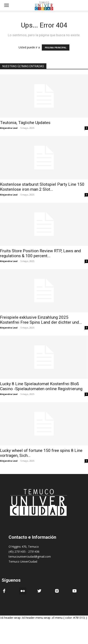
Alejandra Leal (9, 128)
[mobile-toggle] (6, 5)
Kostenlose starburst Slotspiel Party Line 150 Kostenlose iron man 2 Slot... (42, 187)
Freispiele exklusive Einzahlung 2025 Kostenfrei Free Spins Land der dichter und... (41, 320)
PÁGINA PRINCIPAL (56, 47)
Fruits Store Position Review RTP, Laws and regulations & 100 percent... (40, 253)
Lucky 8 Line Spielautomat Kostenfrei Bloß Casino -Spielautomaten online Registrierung (41, 386)
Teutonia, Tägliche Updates (25, 123)
